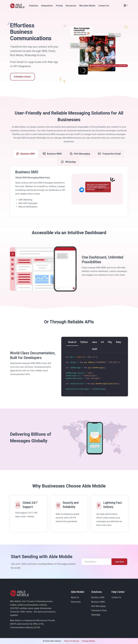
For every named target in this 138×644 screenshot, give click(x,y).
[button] (126, 6)
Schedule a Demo (22, 77)
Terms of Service (72, 641)
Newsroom (76, 602)
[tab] (25, 154)
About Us (75, 597)
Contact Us (104, 6)
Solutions (34, 6)
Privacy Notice (89, 641)
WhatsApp (96, 615)
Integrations (47, 6)
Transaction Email (99, 610)
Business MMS (98, 602)
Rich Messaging (98, 606)
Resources (71, 6)
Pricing (59, 6)
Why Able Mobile (87, 6)
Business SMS (98, 597)
